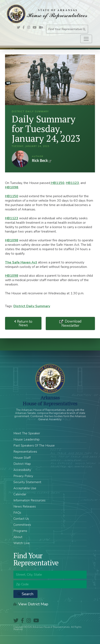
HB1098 (12, 187)
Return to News (23, 323)
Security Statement (27, 482)
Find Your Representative (67, 29)
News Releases (25, 506)
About (18, 537)
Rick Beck (20, 159)
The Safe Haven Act (21, 262)
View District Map (31, 604)
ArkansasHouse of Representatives (50, 401)
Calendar (20, 494)
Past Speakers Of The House (34, 446)
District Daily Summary (32, 306)
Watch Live (22, 543)
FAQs (17, 513)
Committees (22, 525)
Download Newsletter (71, 323)
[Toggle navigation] (86, 39)
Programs (20, 531)
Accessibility (22, 470)
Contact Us (21, 519)
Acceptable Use (25, 488)
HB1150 (57, 183)
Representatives (25, 452)
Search (25, 594)
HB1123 (72, 183)
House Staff (22, 458)
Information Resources (29, 500)
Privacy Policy (23, 476)
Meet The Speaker (27, 433)
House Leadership (27, 439)
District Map (22, 464)
